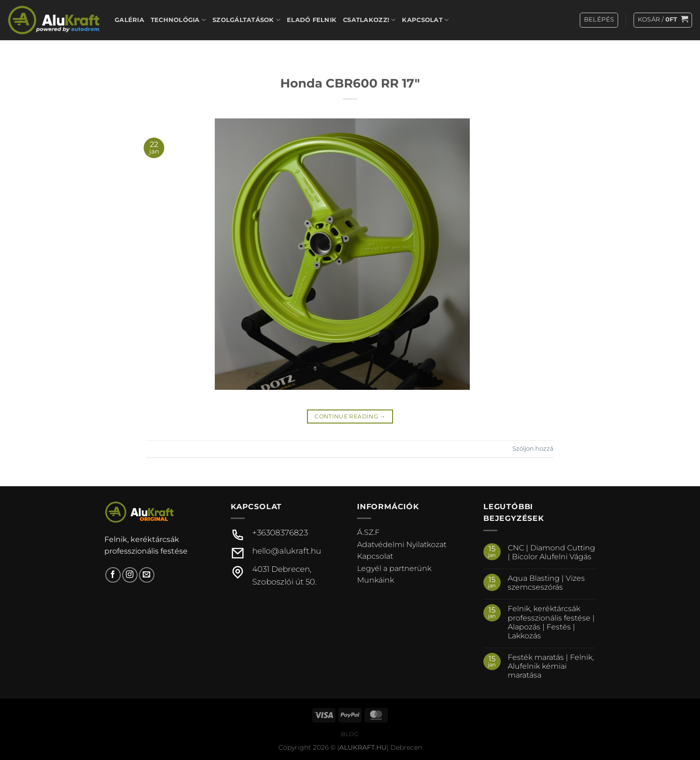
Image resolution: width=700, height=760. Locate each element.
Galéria (129, 20)
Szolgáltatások (246, 20)
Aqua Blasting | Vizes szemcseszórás (546, 583)
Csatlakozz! (369, 20)
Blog (350, 734)
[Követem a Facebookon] (113, 575)
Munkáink (376, 580)
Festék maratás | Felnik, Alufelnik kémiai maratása (551, 666)
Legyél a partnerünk (394, 568)
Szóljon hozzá (533, 449)
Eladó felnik (312, 20)
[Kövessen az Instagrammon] (130, 575)
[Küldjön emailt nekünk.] (147, 575)
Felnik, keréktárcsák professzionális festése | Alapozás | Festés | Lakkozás (551, 622)
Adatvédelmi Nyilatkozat (402, 544)
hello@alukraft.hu (287, 551)
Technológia (178, 20)
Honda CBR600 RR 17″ (350, 83)
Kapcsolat (425, 20)
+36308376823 (280, 533)
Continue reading (350, 416)
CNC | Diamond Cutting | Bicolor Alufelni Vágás (551, 552)
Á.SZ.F (368, 532)
